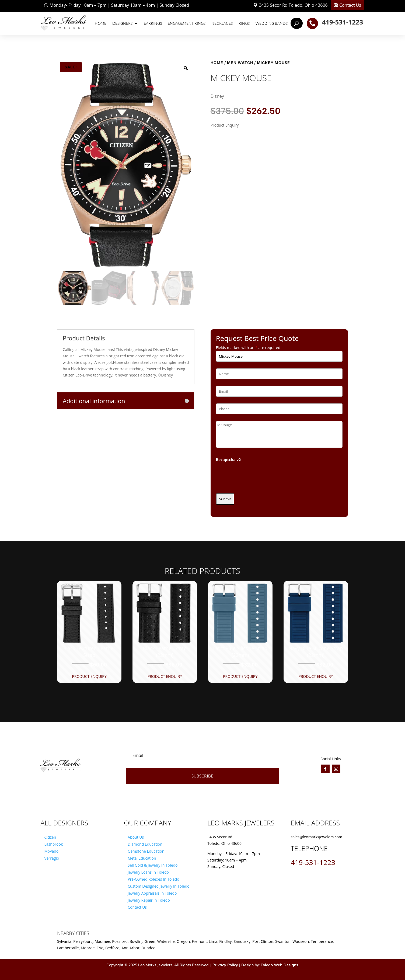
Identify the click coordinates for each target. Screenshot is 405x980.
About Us (136, 837)
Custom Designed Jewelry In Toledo (158, 886)
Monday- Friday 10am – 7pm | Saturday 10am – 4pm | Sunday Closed (119, 5)
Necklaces (222, 23)
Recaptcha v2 (228, 460)
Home (101, 23)
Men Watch (240, 63)
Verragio (52, 858)
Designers (122, 23)
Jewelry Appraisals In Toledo (152, 893)
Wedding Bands (272, 23)
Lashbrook (53, 844)
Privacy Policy (225, 965)
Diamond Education (145, 844)
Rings (244, 23)
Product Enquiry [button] (89, 676)
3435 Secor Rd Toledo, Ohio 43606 (293, 5)
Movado (51, 851)
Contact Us (350, 5)
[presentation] (257, 476)
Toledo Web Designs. (280, 965)
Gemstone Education (146, 851)
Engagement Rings (187, 23)
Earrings (153, 23)
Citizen (50, 837)
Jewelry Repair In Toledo (149, 900)
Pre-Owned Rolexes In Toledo (153, 879)
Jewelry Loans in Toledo (148, 872)
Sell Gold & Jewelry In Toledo (153, 865)
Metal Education (142, 858)
